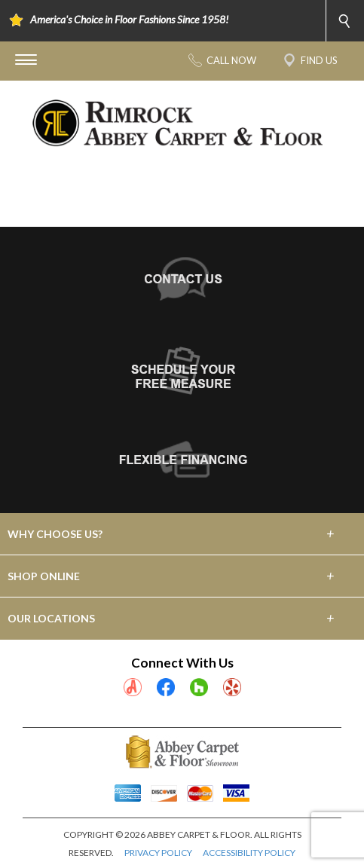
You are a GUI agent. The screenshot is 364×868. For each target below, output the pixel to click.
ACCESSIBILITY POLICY (249, 853)
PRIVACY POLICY (158, 853)
